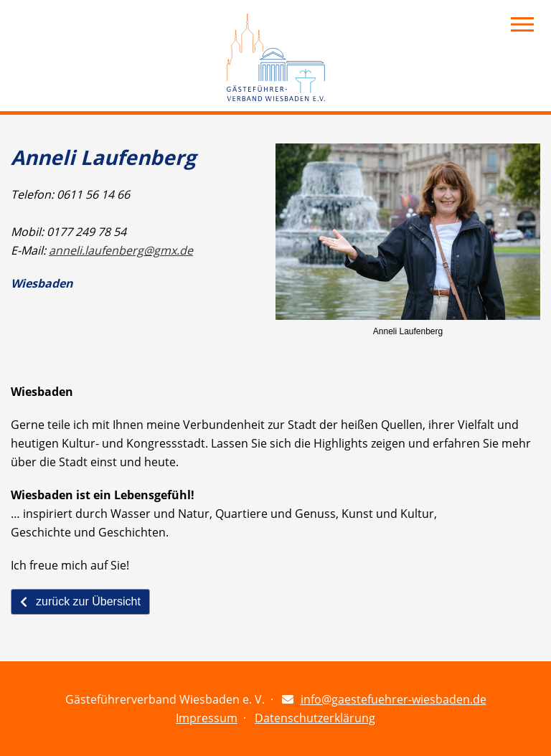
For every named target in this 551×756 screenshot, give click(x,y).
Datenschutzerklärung (315, 718)
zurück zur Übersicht (80, 601)
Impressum (207, 718)
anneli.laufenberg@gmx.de (121, 250)
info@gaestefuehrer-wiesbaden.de (394, 699)
